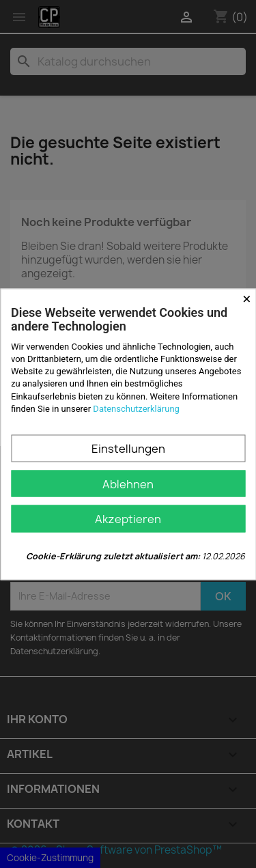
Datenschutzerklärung (136, 408)
